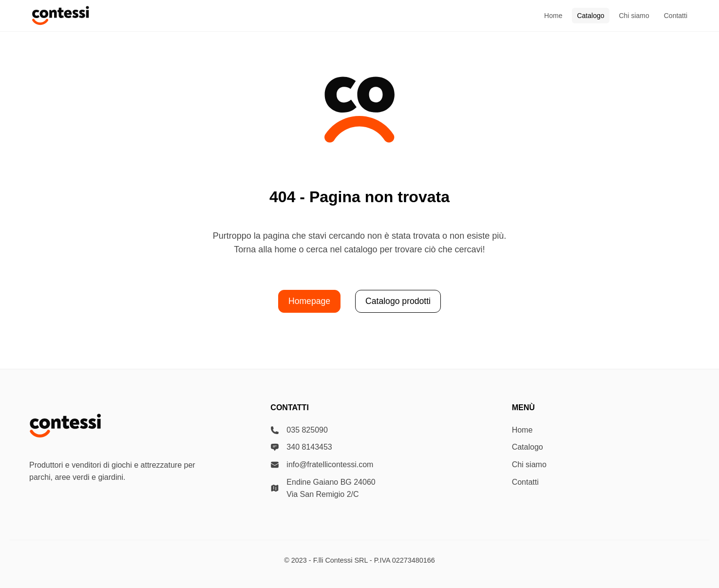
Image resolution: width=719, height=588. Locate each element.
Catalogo (590, 16)
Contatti (676, 16)
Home (553, 16)
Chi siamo (634, 16)
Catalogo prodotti (398, 301)
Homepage (309, 301)
